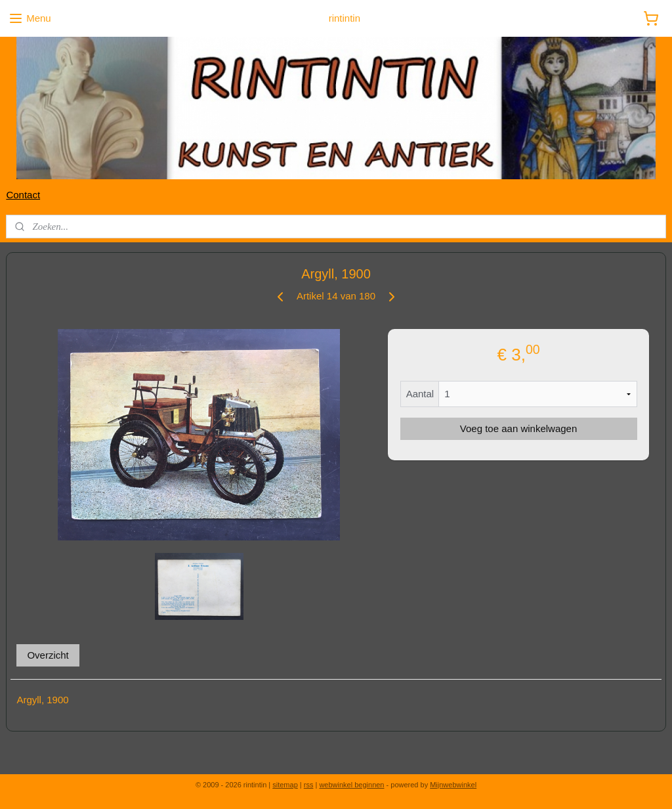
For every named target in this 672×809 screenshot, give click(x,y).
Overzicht (48, 655)
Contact (23, 195)
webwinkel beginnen (351, 785)
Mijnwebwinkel (453, 785)
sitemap (285, 785)
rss (309, 785)
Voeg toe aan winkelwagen (518, 428)
